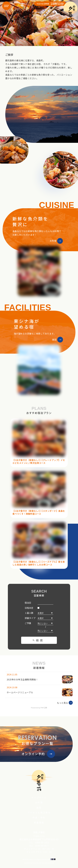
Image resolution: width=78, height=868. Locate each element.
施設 (39, 807)
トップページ (39, 797)
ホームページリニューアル (20, 692)
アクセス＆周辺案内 (39, 812)
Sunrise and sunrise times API (43, 863)
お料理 (39, 802)
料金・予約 (39, 818)
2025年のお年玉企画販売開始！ (22, 679)
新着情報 (39, 823)
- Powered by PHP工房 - (39, 708)
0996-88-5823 (42, 842)
